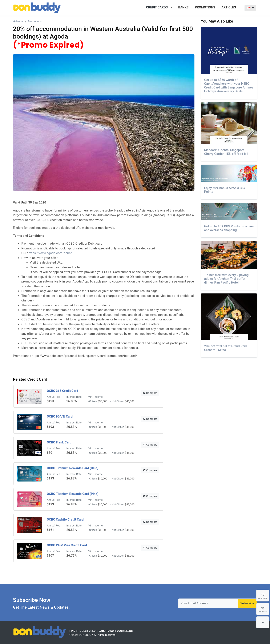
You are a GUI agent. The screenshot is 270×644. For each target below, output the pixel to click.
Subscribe (247, 603)
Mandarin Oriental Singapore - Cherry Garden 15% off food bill (226, 152)
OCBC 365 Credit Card (63, 391)
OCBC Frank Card (59, 442)
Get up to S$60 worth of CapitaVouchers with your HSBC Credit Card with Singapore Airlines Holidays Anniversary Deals (229, 86)
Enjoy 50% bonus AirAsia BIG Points (224, 190)
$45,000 (130, 401)
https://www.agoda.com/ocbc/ (50, 253)
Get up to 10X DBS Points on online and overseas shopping (229, 228)
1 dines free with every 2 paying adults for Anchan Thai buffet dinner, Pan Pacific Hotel (226, 279)
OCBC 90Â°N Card (60, 416)
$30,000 (102, 401)
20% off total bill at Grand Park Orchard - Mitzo (226, 348)
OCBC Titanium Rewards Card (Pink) (73, 494)
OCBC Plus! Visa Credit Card (67, 545)
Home (18, 21)
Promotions (35, 21)
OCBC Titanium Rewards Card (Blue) (73, 468)
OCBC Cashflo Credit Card (65, 519)
